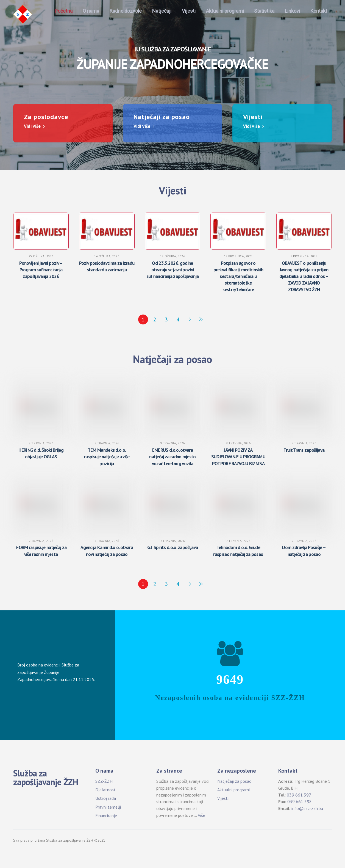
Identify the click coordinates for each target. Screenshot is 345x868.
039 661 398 (300, 801)
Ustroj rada (106, 798)
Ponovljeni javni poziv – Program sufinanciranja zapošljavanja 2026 (41, 269)
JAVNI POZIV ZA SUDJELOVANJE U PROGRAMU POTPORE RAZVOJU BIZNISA (238, 457)
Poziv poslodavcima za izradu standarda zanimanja (107, 266)
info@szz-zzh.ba (307, 808)
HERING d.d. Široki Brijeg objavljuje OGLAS (41, 453)
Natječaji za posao (234, 781)
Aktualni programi (225, 11)
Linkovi (292, 11)
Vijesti (189, 11)
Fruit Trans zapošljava (304, 450)
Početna (64, 11)
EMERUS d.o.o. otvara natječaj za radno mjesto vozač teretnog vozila (172, 457)
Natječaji (162, 11)
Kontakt (319, 11)
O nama (91, 11)
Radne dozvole (126, 11)
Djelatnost (105, 789)
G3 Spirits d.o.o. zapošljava (173, 547)
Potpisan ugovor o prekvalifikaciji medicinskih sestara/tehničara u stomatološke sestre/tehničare (238, 276)
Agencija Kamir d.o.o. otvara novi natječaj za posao (107, 551)
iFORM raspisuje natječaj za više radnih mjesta (41, 551)
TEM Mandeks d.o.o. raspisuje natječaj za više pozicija (107, 457)
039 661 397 (299, 795)
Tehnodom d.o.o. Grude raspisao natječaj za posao (238, 551)
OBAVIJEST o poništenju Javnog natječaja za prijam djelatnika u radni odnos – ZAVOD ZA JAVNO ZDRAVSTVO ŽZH (304, 276)
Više (201, 815)
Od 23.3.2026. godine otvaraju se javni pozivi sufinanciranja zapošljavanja (173, 269)
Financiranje (106, 815)
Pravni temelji (108, 807)
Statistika (264, 11)
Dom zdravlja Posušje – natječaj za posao (304, 551)
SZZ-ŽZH (104, 781)
